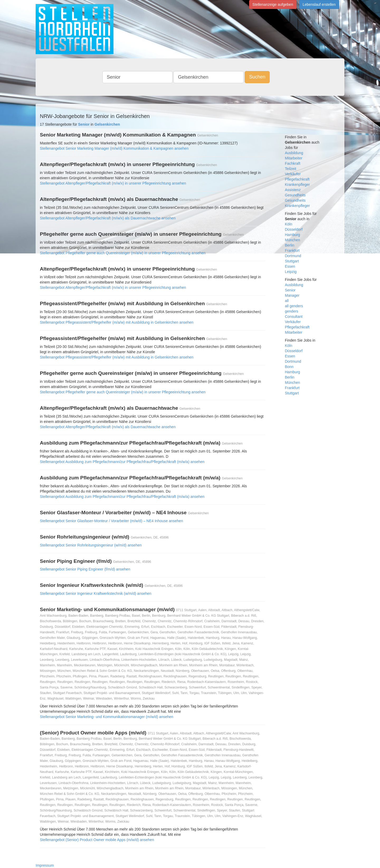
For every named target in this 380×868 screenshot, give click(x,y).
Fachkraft (293, 163)
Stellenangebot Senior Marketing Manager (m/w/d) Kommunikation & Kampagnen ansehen (114, 148)
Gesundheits (295, 195)
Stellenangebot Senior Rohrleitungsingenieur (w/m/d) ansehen (91, 545)
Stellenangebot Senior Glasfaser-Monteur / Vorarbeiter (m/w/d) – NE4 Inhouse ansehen (111, 521)
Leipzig (291, 272)
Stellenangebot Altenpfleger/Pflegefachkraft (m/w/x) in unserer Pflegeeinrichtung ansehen (113, 183)
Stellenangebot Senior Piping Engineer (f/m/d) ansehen (85, 569)
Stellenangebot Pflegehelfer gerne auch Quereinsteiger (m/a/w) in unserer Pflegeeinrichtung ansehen (123, 253)
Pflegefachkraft (297, 179)
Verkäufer (293, 174)
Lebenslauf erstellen (319, 4)
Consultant (294, 317)
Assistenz (293, 190)
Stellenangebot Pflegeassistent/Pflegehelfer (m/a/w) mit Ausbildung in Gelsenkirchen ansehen (117, 322)
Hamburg (293, 235)
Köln (289, 224)
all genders (294, 306)
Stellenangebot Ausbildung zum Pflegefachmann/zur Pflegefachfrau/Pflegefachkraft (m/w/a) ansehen (122, 462)
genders (292, 311)
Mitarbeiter (294, 158)
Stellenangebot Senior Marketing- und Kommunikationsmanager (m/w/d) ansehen (107, 717)
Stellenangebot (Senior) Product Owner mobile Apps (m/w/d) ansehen (97, 840)
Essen (290, 266)
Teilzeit (291, 169)
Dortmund (293, 256)
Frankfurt (292, 251)
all (287, 301)
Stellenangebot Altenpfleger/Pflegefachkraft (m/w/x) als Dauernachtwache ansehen (108, 218)
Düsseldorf (294, 229)
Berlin (290, 245)
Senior (290, 290)
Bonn (289, 367)
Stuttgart (292, 261)
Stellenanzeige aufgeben (273, 4)
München (293, 240)
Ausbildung (294, 153)
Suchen (257, 77)
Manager (292, 295)
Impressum (45, 865)
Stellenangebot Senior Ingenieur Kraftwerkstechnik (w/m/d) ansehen (96, 593)
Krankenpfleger (298, 185)
